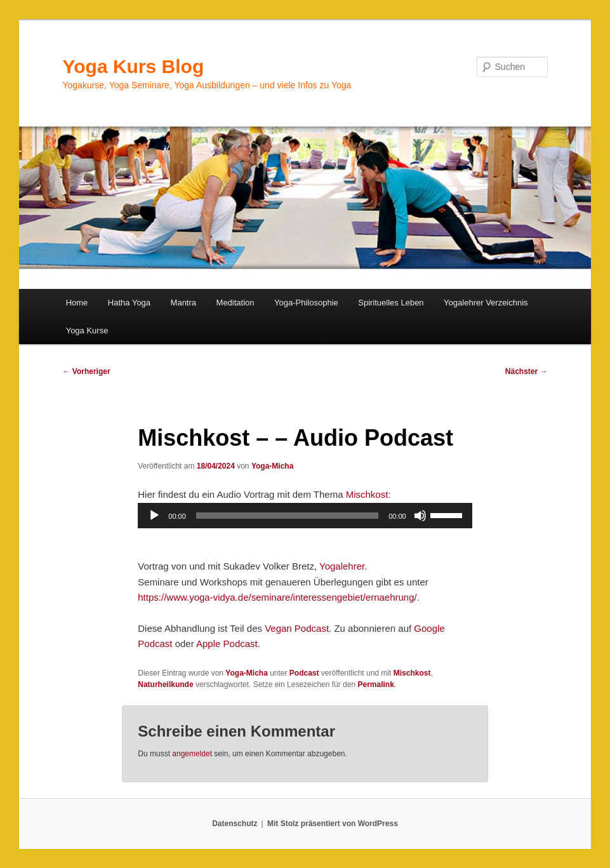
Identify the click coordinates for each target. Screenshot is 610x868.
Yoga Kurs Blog (133, 66)
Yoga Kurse (87, 331)
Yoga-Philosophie (306, 303)
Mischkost (367, 494)
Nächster (527, 371)
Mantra (183, 303)
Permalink (375, 684)
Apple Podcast (227, 644)
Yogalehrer (342, 566)
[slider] (287, 516)
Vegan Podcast (297, 628)
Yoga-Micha (272, 466)
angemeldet (192, 754)
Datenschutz (235, 824)
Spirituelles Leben (391, 303)
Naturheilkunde (165, 684)
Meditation (235, 303)
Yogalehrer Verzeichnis (486, 303)
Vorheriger (86, 371)
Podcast (304, 673)
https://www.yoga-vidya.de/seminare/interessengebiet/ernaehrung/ (277, 597)
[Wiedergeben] (154, 516)
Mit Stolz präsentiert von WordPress (333, 824)
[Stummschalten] (420, 516)
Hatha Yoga (129, 303)
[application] (305, 516)
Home (77, 303)
